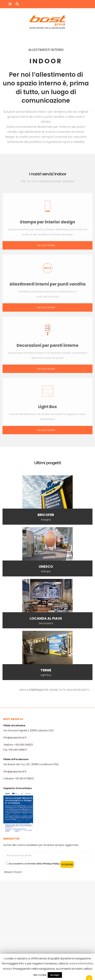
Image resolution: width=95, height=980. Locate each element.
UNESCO (46, 567)
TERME (46, 670)
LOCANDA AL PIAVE (46, 618)
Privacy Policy (51, 864)
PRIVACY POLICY (13, 872)
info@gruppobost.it (15, 738)
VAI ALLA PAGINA (46, 245)
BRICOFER (46, 515)
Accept (55, 975)
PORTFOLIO (36, 690)
